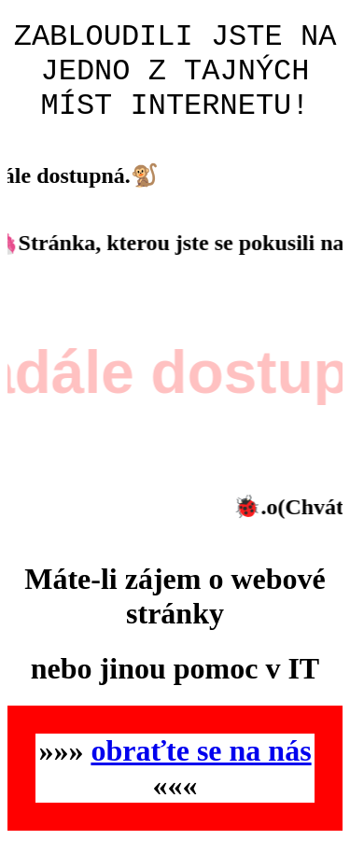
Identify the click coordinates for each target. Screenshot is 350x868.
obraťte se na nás (201, 767)
